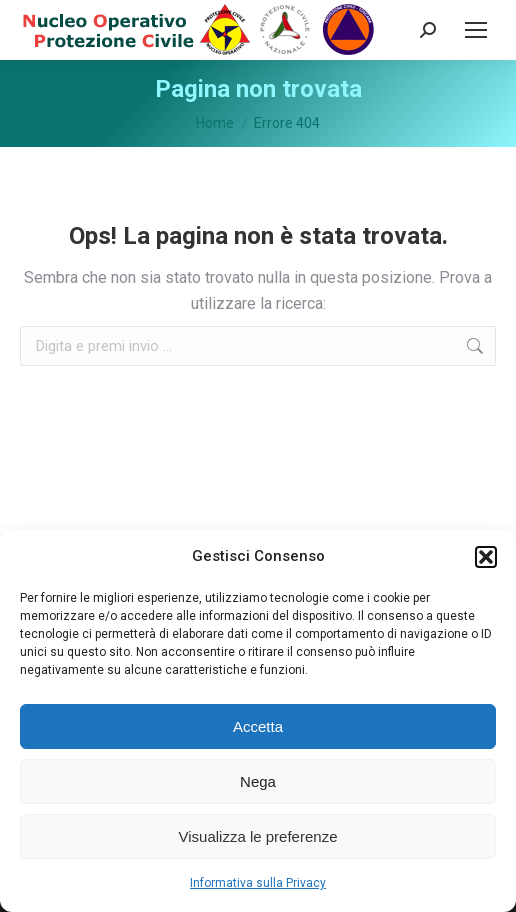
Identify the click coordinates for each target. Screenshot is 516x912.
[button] (486, 557)
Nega (258, 781)
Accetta (258, 726)
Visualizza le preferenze (258, 836)
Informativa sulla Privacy (258, 883)
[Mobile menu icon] (476, 30)
